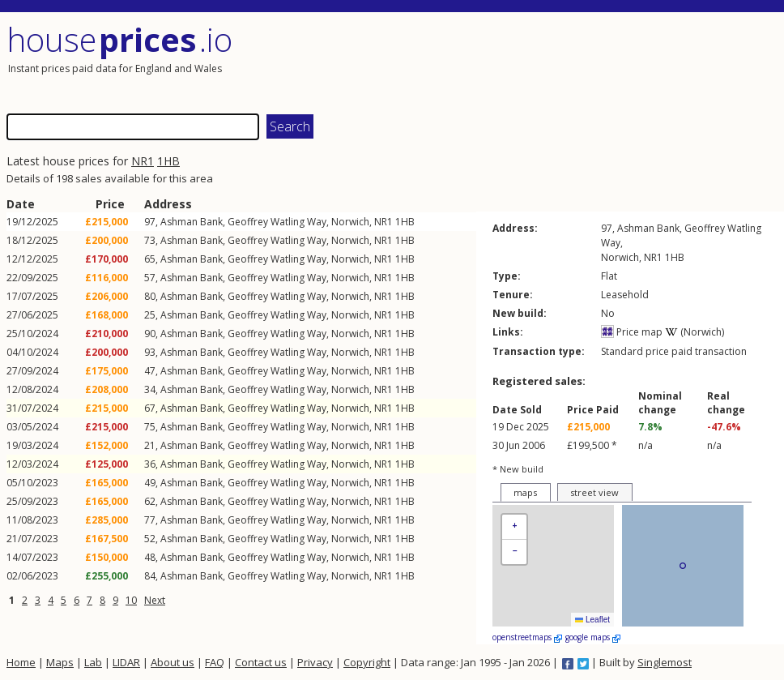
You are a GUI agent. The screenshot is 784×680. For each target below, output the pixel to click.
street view (594, 492)
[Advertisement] (590, 61)
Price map (632, 332)
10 (131, 600)
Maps (60, 662)
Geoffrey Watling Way (277, 222)
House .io (119, 39)
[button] (514, 527)
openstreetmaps (527, 637)
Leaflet (592, 620)
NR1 (143, 161)
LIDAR (126, 662)
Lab (93, 662)
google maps (593, 637)
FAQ (215, 662)
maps (525, 492)
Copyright (367, 662)
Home (21, 662)
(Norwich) (695, 332)
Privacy (315, 662)
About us (173, 662)
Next (155, 600)
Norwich (350, 222)
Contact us (261, 662)
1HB (168, 161)
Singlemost (665, 662)
